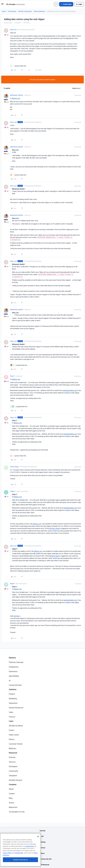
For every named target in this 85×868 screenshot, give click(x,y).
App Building (14, 676)
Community (12, 11)
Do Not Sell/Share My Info (43, 859)
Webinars (13, 748)
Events (12, 730)
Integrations (14, 667)
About (11, 789)
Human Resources (16, 708)
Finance (12, 717)
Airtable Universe (15, 780)
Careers (12, 794)
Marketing (13, 699)
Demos (12, 739)
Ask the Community (25, 11)
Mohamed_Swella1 (17, 95)
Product (12, 694)
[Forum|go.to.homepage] (15, 4)
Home (4, 11)
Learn (11, 721)
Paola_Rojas (14, 467)
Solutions (13, 689)
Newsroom (13, 807)
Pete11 (13, 376)
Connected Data (15, 685)
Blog (11, 798)
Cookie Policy (30, 860)
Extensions (13, 671)
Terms (42, 853)
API (42, 836)
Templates (13, 776)
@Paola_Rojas (55, 528)
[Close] (38, 850)
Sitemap (43, 842)
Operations (13, 703)
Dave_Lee (13, 30)
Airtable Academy (16, 726)
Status (12, 803)
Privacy (43, 848)
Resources (13, 753)
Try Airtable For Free (17, 812)
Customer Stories (16, 744)
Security (42, 831)
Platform (12, 658)
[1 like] (18, 66)
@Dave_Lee (16, 98)
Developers (13, 766)
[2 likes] (19, 365)
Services (12, 762)
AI (10, 681)
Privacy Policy (7, 867)
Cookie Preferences (43, 865)
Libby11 (13, 491)
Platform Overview (16, 662)
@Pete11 (17, 616)
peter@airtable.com (70, 390)
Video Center (14, 735)
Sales (11, 712)
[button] (2, 5)
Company (13, 784)
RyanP (12, 584)
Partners (12, 757)
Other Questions (39, 11)
